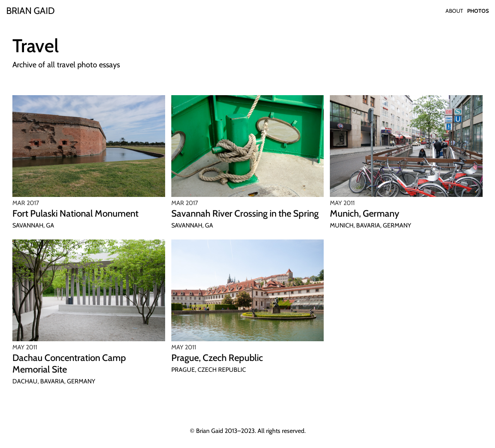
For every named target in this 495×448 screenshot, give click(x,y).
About (454, 11)
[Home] (30, 11)
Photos (478, 11)
